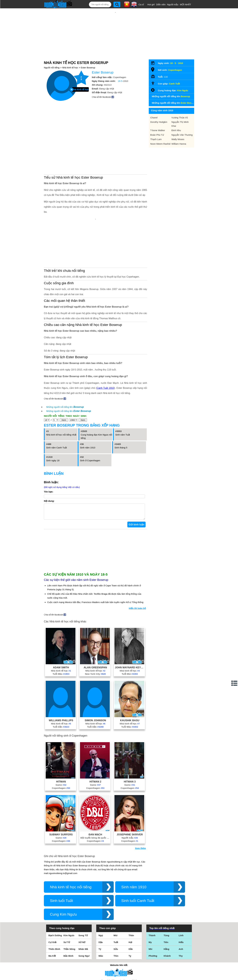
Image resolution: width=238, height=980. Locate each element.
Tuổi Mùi (130, 634)
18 (171, 53)
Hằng (166, 910)
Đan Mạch (95, 795)
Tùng (166, 896)
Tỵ (130, 916)
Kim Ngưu (183, 81)
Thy (181, 916)
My (150, 903)
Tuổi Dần (61, 687)
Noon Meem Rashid (160, 134)
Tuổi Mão (61, 634)
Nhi (150, 910)
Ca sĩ (141, 4)
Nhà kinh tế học (70, 58)
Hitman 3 (130, 742)
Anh (181, 910)
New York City (95, 634)
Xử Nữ (82, 903)
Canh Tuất (174, 74)
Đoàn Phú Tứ (157, 125)
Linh (181, 896)
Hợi (130, 903)
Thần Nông (69, 910)
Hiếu (181, 903)
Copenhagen (61, 749)
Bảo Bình (68, 916)
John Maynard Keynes (130, 628)
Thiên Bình (54, 910)
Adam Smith (61, 628)
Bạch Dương (55, 896)
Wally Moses (178, 129)
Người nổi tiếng (52, 58)
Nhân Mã (83, 910)
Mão (101, 916)
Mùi (116, 896)
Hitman (61, 742)
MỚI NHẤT (185, 4)
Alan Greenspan (95, 628)
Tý (100, 910)
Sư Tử (67, 903)
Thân (131, 896)
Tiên (166, 903)
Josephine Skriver (130, 795)
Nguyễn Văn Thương (182, 125)
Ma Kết (52, 916)
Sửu (116, 910)
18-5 (120, 71)
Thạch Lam (156, 129)
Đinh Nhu (176, 120)
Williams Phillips (61, 681)
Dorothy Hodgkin (159, 112)
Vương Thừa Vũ (180, 108)
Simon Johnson (95, 681)
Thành (152, 896)
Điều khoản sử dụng (119, 947)
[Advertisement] (115, 28)
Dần (131, 910)
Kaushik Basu (130, 681)
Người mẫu (173, 4)
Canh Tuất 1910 (105, 346)
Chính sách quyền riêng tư (119, 963)
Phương (153, 916)
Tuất (116, 903)
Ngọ (101, 896)
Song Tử (83, 896)
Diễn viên (161, 4)
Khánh (167, 916)
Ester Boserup (88, 58)
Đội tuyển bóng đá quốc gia (95, 798)
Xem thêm (140, 809)
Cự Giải (52, 903)
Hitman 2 (95, 742)
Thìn (116, 916)
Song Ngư (84, 916)
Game (61, 745)
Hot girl (151, 4)
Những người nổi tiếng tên (65, 364)
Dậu (101, 903)
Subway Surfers (61, 795)
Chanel (154, 108)
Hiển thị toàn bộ (137, 569)
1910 (181, 53)
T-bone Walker (158, 120)
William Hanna (179, 134)
